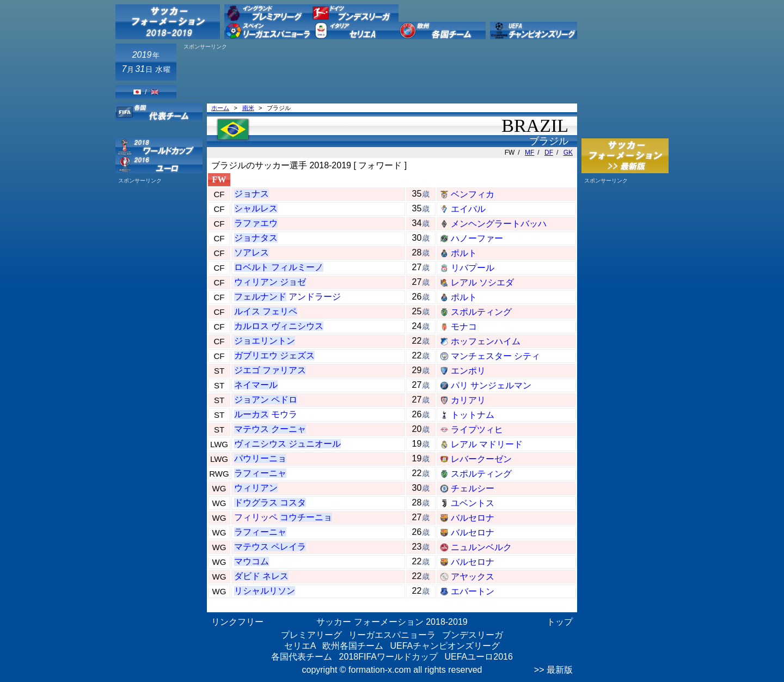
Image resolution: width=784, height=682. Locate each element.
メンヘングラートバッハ (499, 224)
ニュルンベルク (481, 547)
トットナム (473, 415)
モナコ (464, 327)
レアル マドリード (487, 444)
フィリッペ (283, 517)
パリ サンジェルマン (491, 385)
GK (568, 153)
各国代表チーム (302, 657)
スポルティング (481, 312)
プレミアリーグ (311, 635)
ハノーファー (477, 238)
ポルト (464, 253)
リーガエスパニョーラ (392, 635)
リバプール (473, 268)
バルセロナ (473, 518)
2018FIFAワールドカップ (388, 657)
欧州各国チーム (353, 646)
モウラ (266, 414)
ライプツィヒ (477, 430)
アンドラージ (287, 297)
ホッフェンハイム (486, 341)
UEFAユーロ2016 (478, 657)
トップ (560, 622)
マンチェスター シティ (495, 356)
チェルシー (473, 488)
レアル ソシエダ (482, 282)
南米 (248, 108)
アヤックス (473, 577)
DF (549, 153)
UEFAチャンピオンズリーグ (445, 646)
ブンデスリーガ (473, 635)
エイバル (468, 209)
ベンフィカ (473, 194)
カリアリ (468, 400)
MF (529, 153)
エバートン (473, 591)
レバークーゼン (481, 459)
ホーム (220, 108)
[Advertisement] (379, 75)
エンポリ (468, 371)
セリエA (300, 646)
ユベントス (473, 503)
